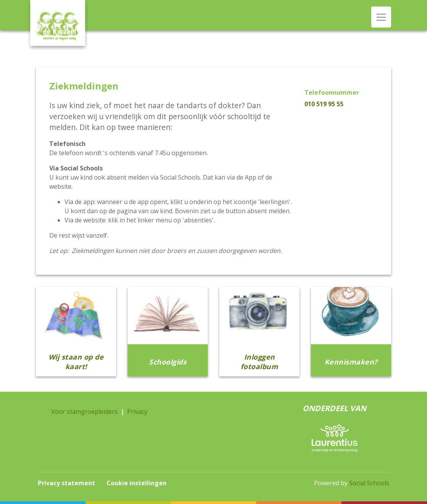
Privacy (137, 412)
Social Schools (369, 483)
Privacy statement (66, 483)
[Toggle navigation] (381, 17)
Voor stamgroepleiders (84, 412)
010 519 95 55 (324, 104)
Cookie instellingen (137, 483)
